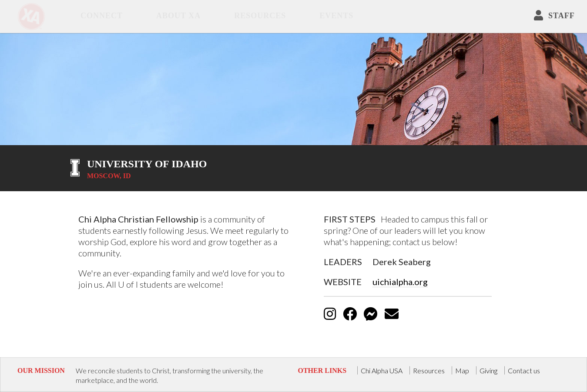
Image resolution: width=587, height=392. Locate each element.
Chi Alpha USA (382, 370)
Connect (102, 16)
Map (462, 370)
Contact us (524, 370)
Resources (260, 16)
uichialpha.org (400, 282)
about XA (178, 16)
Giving (488, 370)
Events (336, 16)
